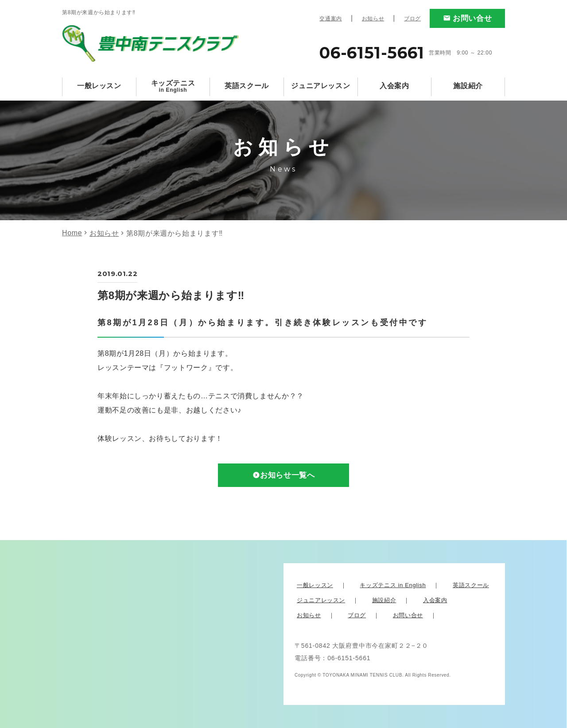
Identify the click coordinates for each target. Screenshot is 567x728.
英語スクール (247, 86)
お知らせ (373, 19)
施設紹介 (468, 86)
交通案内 (331, 19)
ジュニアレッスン (320, 86)
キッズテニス (173, 86)
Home (72, 233)
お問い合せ (472, 18)
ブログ (412, 19)
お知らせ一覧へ (287, 475)
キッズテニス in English (393, 585)
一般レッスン (99, 86)
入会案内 (394, 86)
